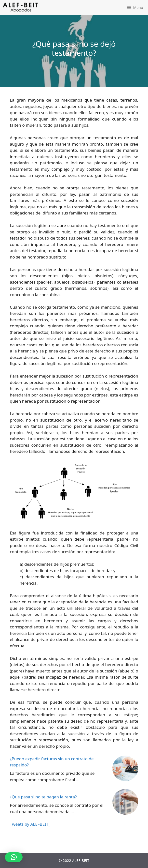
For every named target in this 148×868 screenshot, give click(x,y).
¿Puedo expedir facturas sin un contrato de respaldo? (52, 762)
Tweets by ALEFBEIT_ (30, 824)
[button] (14, 857)
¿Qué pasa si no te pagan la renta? (43, 797)
